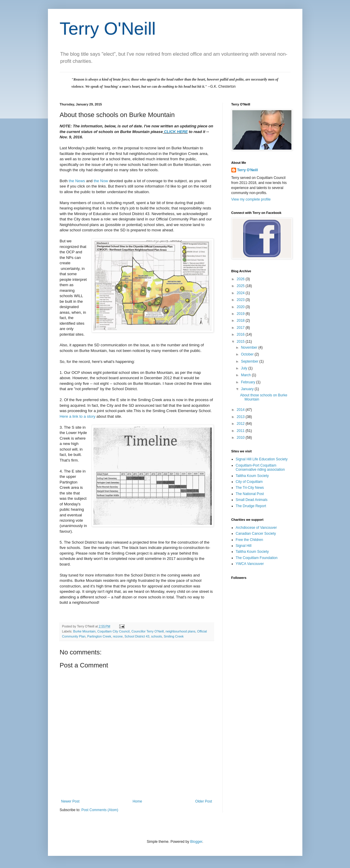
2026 (241, 279)
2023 (241, 300)
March (246, 375)
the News (77, 181)
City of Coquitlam (249, 482)
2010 (241, 438)
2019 (241, 314)
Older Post (204, 801)
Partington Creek (99, 636)
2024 (241, 293)
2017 (241, 328)
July (245, 368)
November (250, 347)
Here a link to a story (78, 416)
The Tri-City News (250, 488)
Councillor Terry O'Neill (147, 631)
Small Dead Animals (252, 500)
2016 (241, 334)
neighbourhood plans (180, 631)
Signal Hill (244, 546)
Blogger (196, 842)
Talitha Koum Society (252, 476)
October (248, 354)
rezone (118, 636)
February (248, 382)
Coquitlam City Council (113, 631)
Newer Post (70, 801)
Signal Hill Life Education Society (262, 459)
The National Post (250, 494)
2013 (241, 417)
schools (157, 636)
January (248, 389)
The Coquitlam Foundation (257, 558)
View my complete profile (251, 199)
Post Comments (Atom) (100, 810)
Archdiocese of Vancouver (256, 528)
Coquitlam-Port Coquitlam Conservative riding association (260, 467)
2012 (241, 424)
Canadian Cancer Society (256, 534)
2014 (241, 410)
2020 (241, 307)
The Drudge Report (251, 506)
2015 (241, 342)
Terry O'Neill (108, 29)
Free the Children (250, 540)
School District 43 (137, 636)
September (250, 361)
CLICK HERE (176, 132)
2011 (241, 431)
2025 (241, 286)
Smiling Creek (174, 636)
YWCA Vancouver (250, 564)
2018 (241, 321)
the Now (101, 181)
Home (137, 801)
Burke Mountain (84, 631)
